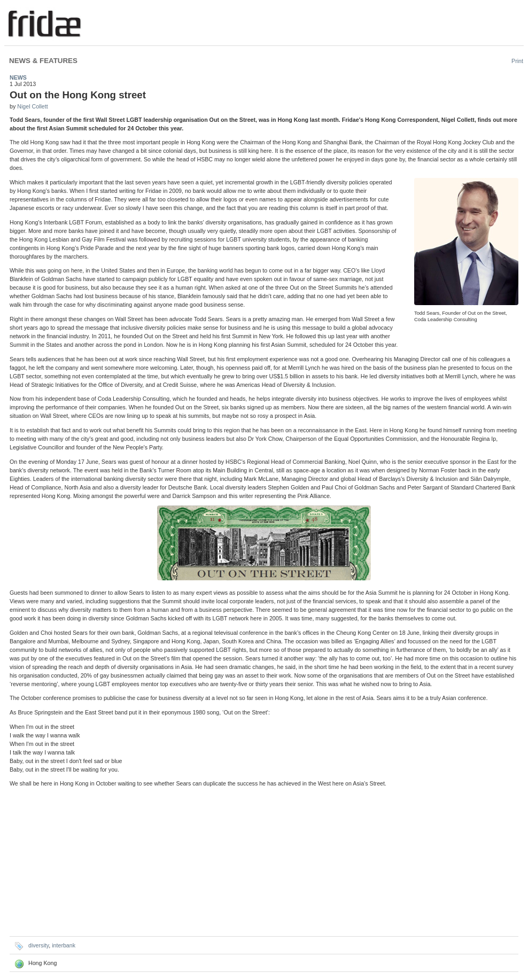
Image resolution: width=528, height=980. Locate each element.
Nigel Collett (32, 106)
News (18, 77)
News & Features (43, 61)
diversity (38, 945)
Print (517, 61)
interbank (64, 945)
